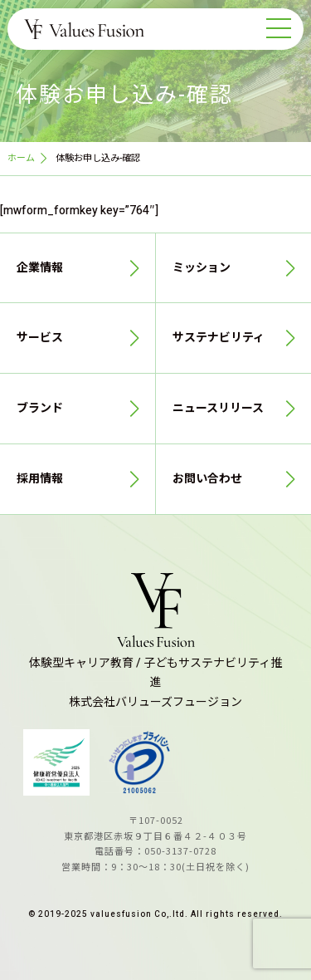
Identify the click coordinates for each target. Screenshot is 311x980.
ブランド (40, 408)
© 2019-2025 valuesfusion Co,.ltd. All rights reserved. (155, 914)
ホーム (21, 158)
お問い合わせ (207, 479)
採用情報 (40, 479)
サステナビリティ (219, 338)
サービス (40, 338)
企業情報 (40, 268)
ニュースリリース (218, 408)
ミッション (202, 268)
